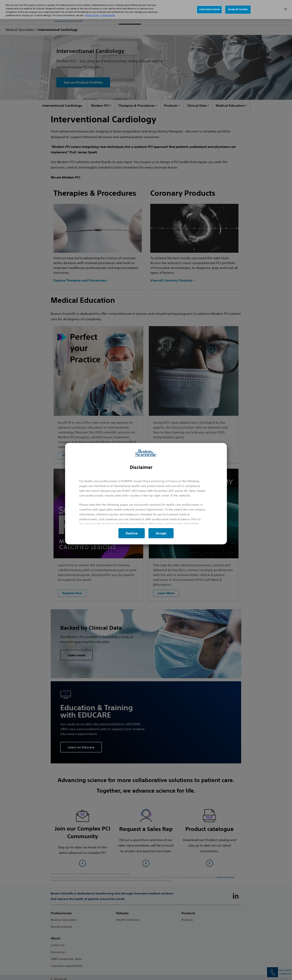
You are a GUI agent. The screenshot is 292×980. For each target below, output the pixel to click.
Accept (161, 533)
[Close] (286, 4)
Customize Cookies (209, 5)
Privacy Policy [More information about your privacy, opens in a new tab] (92, 11)
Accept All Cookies (238, 5)
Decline (132, 533)
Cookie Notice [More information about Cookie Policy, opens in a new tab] (108, 11)
